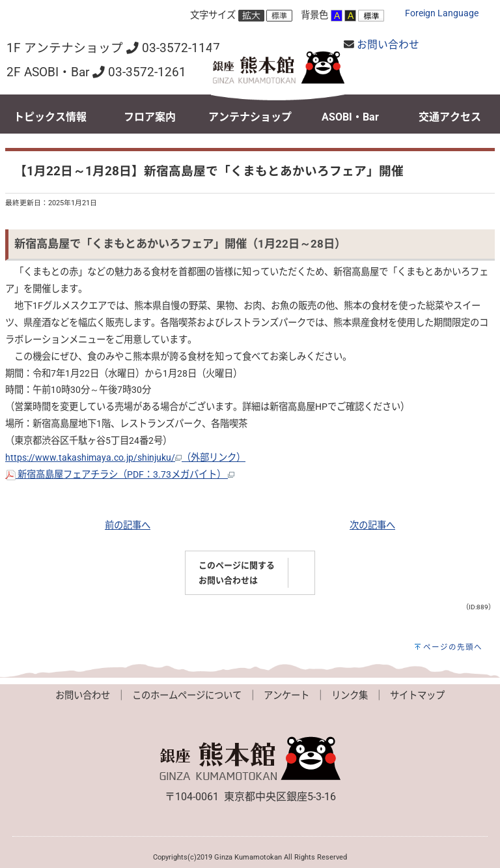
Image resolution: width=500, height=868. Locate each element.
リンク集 (350, 696)
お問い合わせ (388, 45)
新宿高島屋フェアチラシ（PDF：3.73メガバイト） (120, 475)
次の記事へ (372, 526)
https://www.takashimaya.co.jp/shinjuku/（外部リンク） (125, 458)
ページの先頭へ (453, 647)
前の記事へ (128, 526)
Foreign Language (442, 13)
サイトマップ (417, 696)
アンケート (286, 696)
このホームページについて (187, 696)
